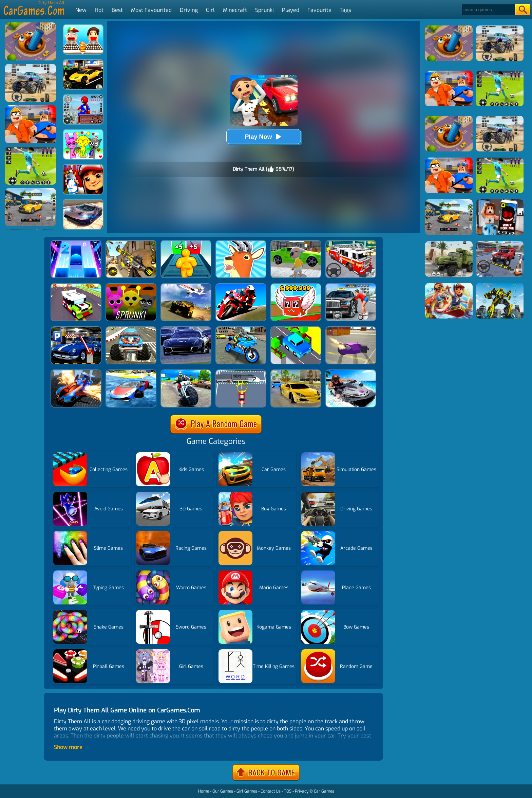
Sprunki (264, 10)
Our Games (223, 791)
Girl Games (247, 791)
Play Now (263, 137)
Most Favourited (151, 10)
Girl (210, 10)
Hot (99, 10)
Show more (68, 747)
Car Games (324, 791)
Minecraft (235, 10)
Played (291, 10)
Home (204, 791)
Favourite (319, 10)
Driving (189, 10)
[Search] (488, 10)
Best (117, 10)
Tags (345, 10)
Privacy (302, 791)
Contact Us (271, 791)
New (81, 10)
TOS (288, 791)
